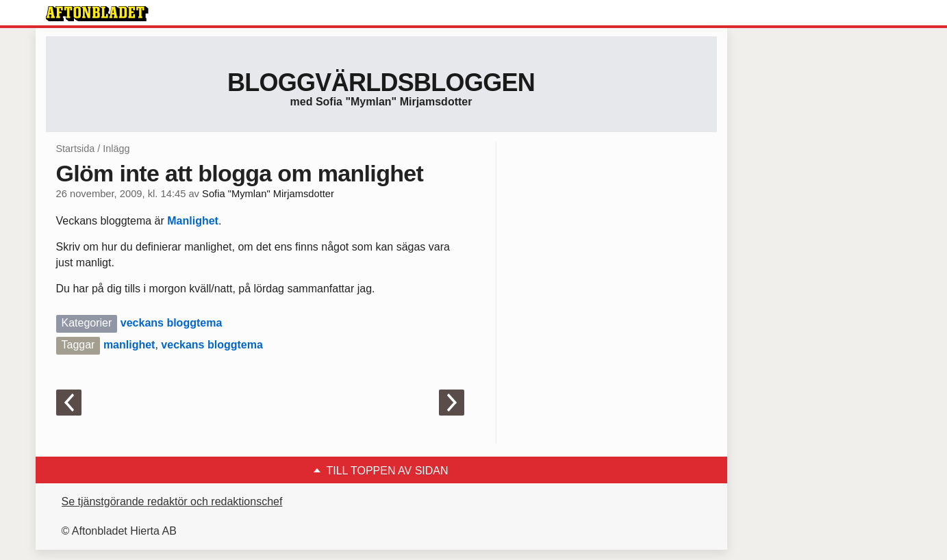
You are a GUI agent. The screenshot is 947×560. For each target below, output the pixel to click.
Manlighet (193, 221)
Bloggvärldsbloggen (381, 82)
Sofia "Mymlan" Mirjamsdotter (268, 194)
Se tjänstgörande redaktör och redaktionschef (172, 501)
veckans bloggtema (172, 323)
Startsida (76, 149)
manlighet (129, 345)
